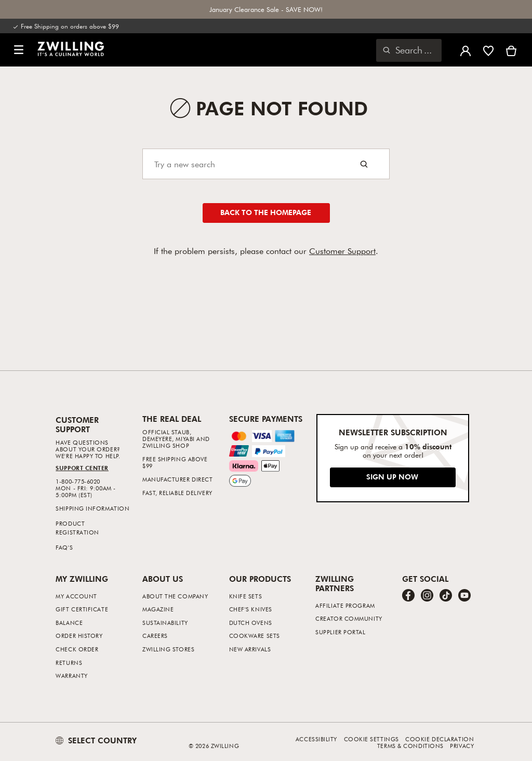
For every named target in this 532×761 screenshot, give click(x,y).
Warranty (71, 676)
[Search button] (364, 164)
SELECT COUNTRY (96, 740)
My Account (76, 596)
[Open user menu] (465, 50)
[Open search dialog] (409, 50)
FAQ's (64, 547)
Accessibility (316, 739)
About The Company (175, 596)
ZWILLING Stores (168, 649)
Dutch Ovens (251, 623)
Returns (69, 663)
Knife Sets (246, 596)
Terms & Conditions (410, 746)
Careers (155, 636)
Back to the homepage (266, 212)
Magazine (158, 609)
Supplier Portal (340, 632)
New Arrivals (250, 649)
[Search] (266, 164)
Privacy (462, 746)
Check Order (77, 649)
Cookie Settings (371, 739)
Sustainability (165, 623)
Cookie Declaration (440, 739)
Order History (79, 636)
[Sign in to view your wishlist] (488, 50)
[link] (71, 49)
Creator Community (349, 618)
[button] (19, 50)
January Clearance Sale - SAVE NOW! (266, 9)
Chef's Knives (251, 609)
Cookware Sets (255, 636)
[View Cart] (511, 50)
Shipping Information (92, 508)
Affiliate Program (345, 605)
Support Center (82, 468)
